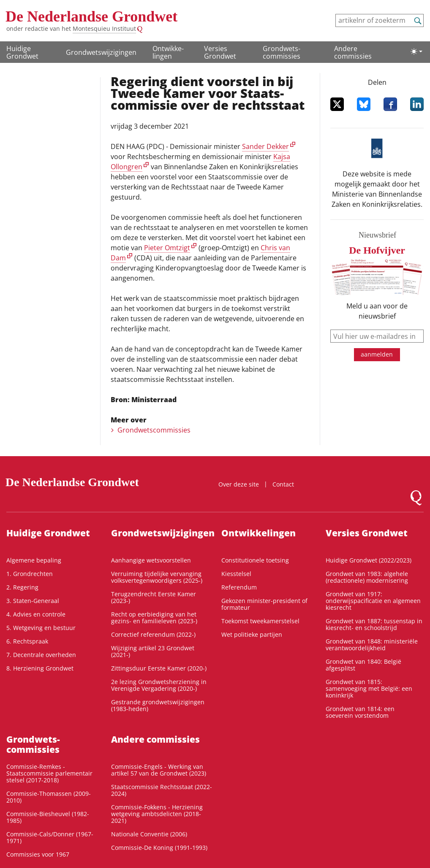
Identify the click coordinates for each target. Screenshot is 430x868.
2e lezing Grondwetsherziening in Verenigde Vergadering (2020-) (159, 685)
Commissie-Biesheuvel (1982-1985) (48, 817)
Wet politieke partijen (252, 634)
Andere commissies (353, 52)
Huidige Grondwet (22, 52)
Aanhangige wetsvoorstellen (151, 560)
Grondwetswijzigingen (101, 52)
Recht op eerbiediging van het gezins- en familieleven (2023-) (154, 618)
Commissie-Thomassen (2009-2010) (49, 797)
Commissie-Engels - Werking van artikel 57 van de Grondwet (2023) (159, 770)
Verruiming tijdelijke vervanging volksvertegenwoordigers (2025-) (157, 577)
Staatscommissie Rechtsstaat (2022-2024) (162, 790)
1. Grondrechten (30, 574)
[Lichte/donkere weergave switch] (416, 51)
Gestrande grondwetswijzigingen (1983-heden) (158, 705)
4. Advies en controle (36, 614)
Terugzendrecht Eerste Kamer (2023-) (154, 597)
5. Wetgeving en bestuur (41, 628)
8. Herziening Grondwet (40, 668)
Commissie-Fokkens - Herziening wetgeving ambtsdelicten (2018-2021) (157, 814)
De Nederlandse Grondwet (91, 16)
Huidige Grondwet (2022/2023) (369, 560)
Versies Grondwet (220, 52)
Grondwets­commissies (282, 52)
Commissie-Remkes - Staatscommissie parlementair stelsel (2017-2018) (49, 773)
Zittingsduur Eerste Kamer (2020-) (159, 668)
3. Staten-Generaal (33, 601)
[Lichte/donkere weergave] (416, 51)
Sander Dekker (265, 146)
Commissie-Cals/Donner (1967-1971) (50, 837)
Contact (283, 484)
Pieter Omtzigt (167, 248)
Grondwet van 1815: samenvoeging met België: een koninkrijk (369, 688)
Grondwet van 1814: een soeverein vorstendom (360, 712)
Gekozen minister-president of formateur (264, 604)
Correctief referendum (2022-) (153, 634)
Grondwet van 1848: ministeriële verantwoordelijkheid (372, 645)
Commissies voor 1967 (38, 854)
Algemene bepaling (34, 560)
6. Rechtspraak (27, 641)
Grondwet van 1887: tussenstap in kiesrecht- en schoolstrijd (374, 624)
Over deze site (239, 484)
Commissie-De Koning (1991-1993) (159, 848)
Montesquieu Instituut (104, 28)
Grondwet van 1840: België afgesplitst (363, 665)
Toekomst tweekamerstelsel (260, 621)
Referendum (239, 587)
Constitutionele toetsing (255, 560)
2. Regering (22, 587)
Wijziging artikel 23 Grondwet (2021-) (153, 651)
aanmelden (377, 354)
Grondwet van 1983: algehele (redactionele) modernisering (367, 577)
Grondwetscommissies (154, 430)
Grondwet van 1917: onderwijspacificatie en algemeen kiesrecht (373, 601)
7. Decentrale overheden (41, 655)
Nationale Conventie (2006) (149, 834)
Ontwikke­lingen (168, 52)
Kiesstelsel (236, 574)
